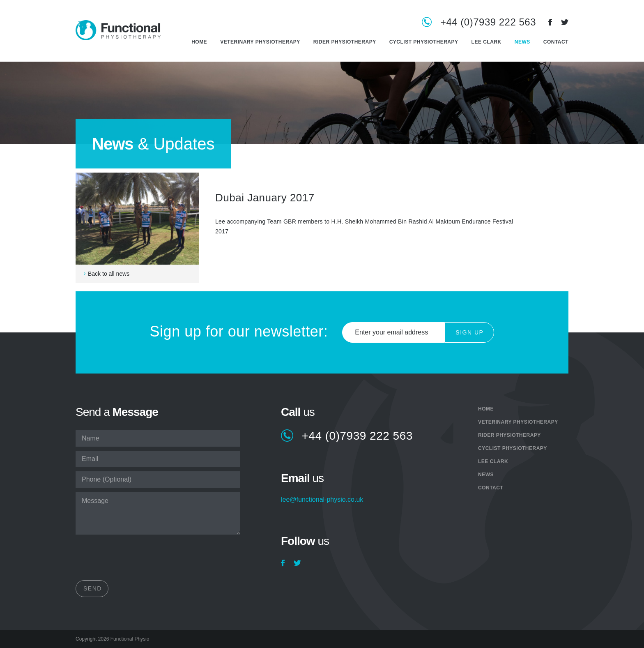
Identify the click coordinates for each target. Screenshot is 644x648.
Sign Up (469, 332)
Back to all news (109, 274)
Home (199, 42)
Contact (556, 42)
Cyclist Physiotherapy (424, 42)
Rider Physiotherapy (345, 42)
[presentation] (138, 560)
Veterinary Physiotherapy (260, 42)
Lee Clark (486, 42)
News (522, 42)
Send (93, 588)
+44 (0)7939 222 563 (488, 22)
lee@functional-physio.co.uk (322, 500)
